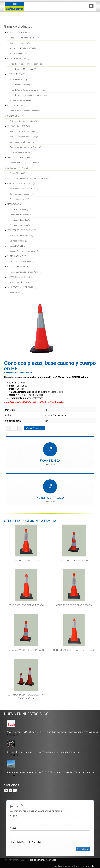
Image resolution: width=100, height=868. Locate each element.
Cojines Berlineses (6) (19, 241)
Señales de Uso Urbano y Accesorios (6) (26, 111)
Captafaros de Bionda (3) (20, 215)
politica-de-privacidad (85, 866)
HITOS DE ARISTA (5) (16, 74)
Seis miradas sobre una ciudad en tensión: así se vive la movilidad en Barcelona (43, 752)
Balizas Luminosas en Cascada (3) (24, 137)
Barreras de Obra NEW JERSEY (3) (24, 189)
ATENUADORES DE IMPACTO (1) (21, 277)
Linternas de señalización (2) (21, 152)
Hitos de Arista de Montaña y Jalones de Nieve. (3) (30, 95)
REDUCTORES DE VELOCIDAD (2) (21, 230)
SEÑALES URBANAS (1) (17, 105)
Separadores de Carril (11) (21, 199)
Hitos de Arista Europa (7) (20, 79)
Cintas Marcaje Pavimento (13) (22, 262)
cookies (58, 866)
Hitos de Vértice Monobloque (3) (23, 69)
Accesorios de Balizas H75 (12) (23, 48)
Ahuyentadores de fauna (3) (21, 100)
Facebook (15, 790)
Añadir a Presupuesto (34, 428)
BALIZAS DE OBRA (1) (16, 116)
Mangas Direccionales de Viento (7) (24, 251)
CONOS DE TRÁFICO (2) (17, 168)
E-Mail (13, 828)
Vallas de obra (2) (17, 292)
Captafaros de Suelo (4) (20, 220)
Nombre (14, 816)
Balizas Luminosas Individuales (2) (24, 131)
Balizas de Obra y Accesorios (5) (23, 121)
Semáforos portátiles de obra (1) (23, 142)
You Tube (6, 790)
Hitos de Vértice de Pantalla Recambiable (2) (28, 64)
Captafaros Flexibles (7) (20, 210)
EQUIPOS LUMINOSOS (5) (18, 126)
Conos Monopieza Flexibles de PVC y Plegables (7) (31, 178)
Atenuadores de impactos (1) (22, 282)
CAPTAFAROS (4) (14, 204)
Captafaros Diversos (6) (20, 225)
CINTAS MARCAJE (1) (16, 256)
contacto (69, 866)
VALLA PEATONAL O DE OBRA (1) (21, 287)
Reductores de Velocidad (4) (21, 236)
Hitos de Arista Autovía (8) (21, 85)
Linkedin (10, 790)
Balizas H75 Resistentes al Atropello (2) (26, 38)
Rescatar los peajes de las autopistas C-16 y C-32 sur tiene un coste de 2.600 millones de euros (51, 772)
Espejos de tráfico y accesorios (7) (24, 163)
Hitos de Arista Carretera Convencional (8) (27, 90)
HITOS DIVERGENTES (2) (18, 59)
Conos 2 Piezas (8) (18, 173)
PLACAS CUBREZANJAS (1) (19, 267)
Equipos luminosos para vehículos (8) (25, 147)
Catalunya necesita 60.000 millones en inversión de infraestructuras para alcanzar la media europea (53, 732)
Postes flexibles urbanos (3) (21, 54)
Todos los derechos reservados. (42, 860)
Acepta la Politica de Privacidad (25, 842)
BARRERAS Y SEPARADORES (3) (21, 183)
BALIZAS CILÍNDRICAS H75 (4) (20, 33)
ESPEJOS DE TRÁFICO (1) (18, 157)
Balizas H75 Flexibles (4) (20, 43)
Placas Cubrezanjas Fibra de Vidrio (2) (25, 272)
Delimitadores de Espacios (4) (22, 194)
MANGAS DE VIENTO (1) (17, 246)
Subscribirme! (83, 849)
